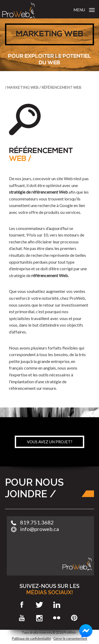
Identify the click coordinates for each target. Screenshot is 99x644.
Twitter (39, 605)
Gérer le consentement (70, 638)
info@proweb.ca (39, 529)
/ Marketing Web (22, 87)
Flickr (57, 618)
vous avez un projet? (50, 442)
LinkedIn (57, 605)
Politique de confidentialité (31, 638)
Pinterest (74, 618)
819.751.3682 (37, 522)
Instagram (39, 618)
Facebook (22, 605)
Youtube (22, 618)
